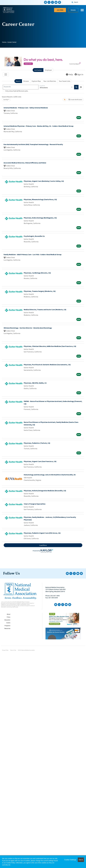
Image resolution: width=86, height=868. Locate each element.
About (9, 614)
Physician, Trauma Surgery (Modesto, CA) (40, 291)
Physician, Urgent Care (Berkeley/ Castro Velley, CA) (44, 181)
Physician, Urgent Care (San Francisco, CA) (40, 461)
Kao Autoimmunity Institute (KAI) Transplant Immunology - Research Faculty (33, 144)
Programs (7, 626)
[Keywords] (21, 87)
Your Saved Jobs (65, 81)
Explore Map (36, 81)
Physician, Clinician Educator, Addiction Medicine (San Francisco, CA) (50, 346)
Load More (43, 545)
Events (8, 623)
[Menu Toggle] (82, 10)
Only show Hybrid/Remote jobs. (17, 91)
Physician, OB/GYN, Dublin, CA (35, 383)
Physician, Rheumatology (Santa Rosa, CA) (40, 199)
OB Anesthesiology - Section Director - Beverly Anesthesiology (28, 328)
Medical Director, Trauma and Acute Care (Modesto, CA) (45, 310)
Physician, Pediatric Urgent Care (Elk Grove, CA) (42, 533)
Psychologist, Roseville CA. (34, 236)
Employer (48, 70)
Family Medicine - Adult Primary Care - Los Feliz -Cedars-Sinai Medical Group (33, 254)
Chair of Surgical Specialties (35, 504)
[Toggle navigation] (6, 74)
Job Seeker (38, 70)
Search (18, 81)
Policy (9, 617)
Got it (81, 860)
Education (7, 620)
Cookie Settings (70, 860)
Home (4, 42)
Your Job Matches (50, 81)
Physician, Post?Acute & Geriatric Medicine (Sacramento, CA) (47, 365)
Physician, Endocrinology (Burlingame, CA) (40, 218)
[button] (81, 87)
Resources (7, 629)
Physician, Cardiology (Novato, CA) (37, 273)
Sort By (6, 100)
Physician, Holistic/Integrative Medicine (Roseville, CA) (45, 491)
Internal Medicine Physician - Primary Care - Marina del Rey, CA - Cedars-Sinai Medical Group (38, 126)
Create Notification (75, 100)
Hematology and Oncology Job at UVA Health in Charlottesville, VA (50, 475)
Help (69, 74)
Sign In (79, 74)
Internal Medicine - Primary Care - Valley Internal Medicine (26, 108)
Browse (26, 81)
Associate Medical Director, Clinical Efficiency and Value (25, 163)
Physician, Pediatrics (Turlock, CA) (37, 443)
